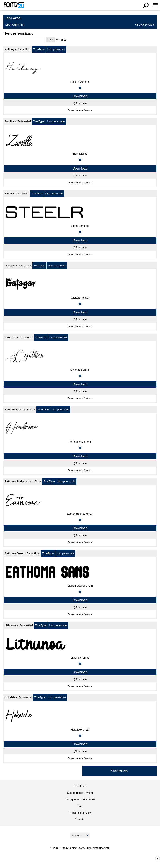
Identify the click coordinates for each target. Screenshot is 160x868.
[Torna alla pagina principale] (14, 5)
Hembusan (11, 409)
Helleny (9, 49)
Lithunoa (10, 625)
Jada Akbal (25, 49)
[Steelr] (80, 212)
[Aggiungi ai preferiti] (80, 87)
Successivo (143, 25)
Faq (80, 806)
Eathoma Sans (14, 553)
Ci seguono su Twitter (80, 793)
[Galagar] (80, 284)
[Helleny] (80, 68)
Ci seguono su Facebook (80, 799)
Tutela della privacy (80, 813)
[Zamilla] (80, 140)
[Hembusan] (80, 428)
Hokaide (10, 697)
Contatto (80, 819)
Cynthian (10, 337)
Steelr (8, 194)
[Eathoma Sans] (80, 572)
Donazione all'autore (80, 110)
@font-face (80, 103)
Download (80, 96)
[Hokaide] (80, 716)
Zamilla (9, 121)
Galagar (10, 266)
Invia (50, 40)
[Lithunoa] (80, 644)
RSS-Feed (80, 786)
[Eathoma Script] (80, 500)
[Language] (80, 835)
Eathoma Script (14, 481)
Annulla (61, 40)
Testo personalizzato (19, 33)
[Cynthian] (80, 356)
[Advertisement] (83, 859)
